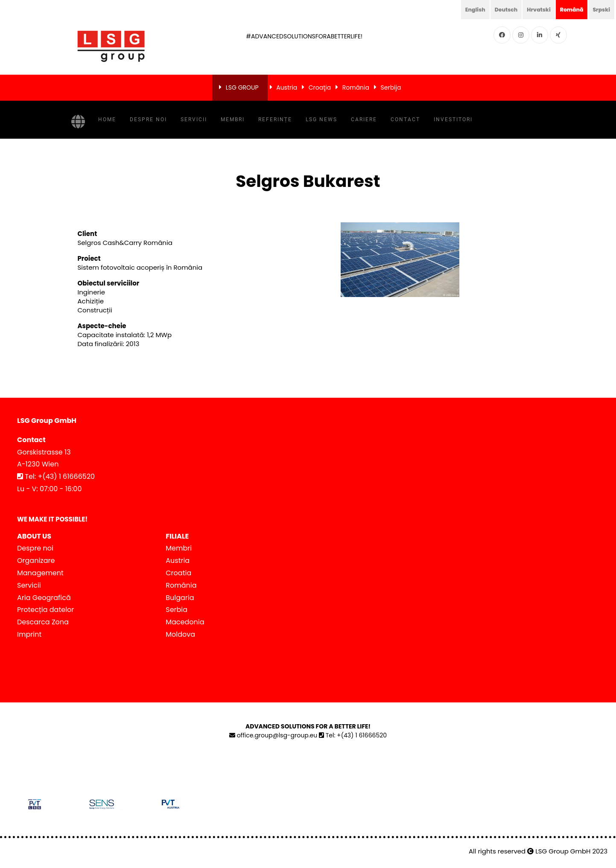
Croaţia (320, 87)
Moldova (180, 634)
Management (40, 573)
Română (568, 9)
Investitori (453, 119)
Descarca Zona (43, 622)
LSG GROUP (242, 87)
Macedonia (185, 622)
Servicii (194, 119)
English (463, 9)
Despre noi (148, 119)
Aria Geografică (44, 598)
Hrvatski (532, 9)
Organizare (36, 561)
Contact (405, 119)
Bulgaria (180, 598)
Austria (287, 87)
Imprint (29, 634)
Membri (233, 119)
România (356, 87)
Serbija (391, 87)
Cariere (364, 119)
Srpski (600, 9)
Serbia (177, 610)
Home (107, 119)
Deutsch (496, 9)
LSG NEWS (321, 119)
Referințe (275, 119)
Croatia (178, 573)
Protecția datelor (45, 610)
